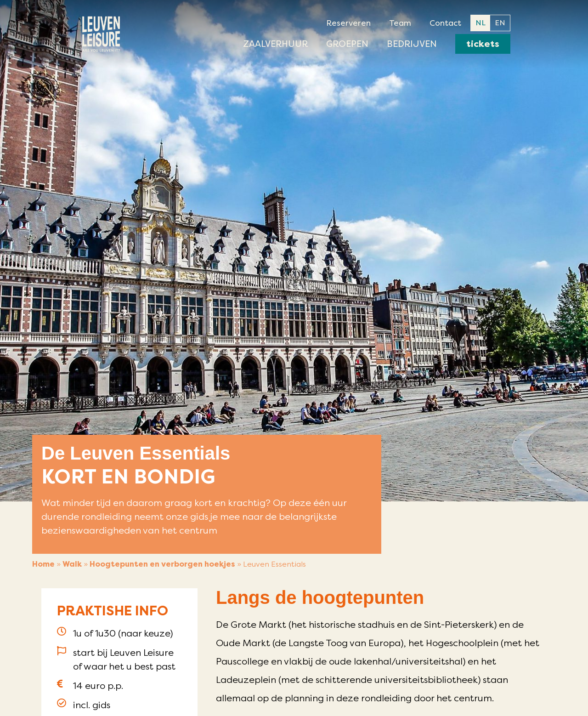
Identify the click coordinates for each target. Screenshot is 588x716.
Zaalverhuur (275, 44)
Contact (445, 23)
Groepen (347, 44)
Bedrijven (412, 44)
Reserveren (348, 23)
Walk (72, 564)
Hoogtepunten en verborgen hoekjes (162, 564)
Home (43, 564)
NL (481, 23)
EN (500, 23)
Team (400, 23)
